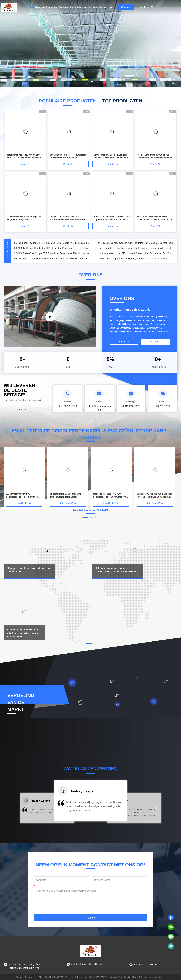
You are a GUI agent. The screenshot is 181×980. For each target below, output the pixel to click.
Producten (52, 7)
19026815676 (163, 406)
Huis (31, 7)
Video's (79, 7)
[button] (24, 810)
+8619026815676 (131, 406)
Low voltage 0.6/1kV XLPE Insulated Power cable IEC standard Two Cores (136, 253)
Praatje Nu (25, 164)
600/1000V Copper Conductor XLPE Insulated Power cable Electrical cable (52, 248)
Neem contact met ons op (98, 7)
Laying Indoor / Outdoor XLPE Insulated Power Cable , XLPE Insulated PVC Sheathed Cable (52, 243)
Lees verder (124, 342)
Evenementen (66, 7)
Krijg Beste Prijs (24, 503)
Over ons (40, 7)
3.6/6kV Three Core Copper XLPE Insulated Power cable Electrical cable (51, 253)
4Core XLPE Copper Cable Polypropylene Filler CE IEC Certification (132, 259)
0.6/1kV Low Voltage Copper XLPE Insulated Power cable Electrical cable (135, 243)
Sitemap (19, 977)
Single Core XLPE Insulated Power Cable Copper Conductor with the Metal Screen (136, 248)
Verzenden (91, 918)
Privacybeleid (31, 977)
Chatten (126, 7)
